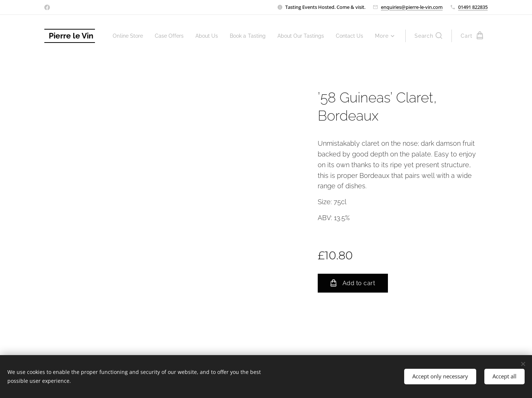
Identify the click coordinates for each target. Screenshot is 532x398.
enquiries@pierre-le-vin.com (412, 7)
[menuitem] (155, 36)
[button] (428, 36)
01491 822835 (473, 7)
